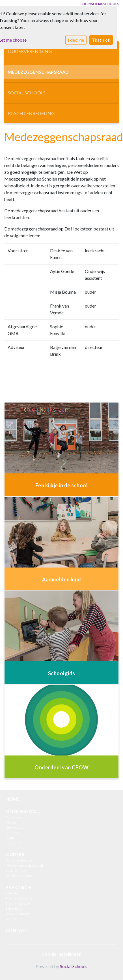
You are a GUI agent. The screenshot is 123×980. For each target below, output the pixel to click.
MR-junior (13, 843)
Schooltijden (15, 908)
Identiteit (13, 832)
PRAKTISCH (18, 887)
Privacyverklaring (19, 898)
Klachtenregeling (31, 113)
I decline (76, 40)
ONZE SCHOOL (22, 811)
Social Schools (27, 93)
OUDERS (15, 854)
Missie (11, 822)
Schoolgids (14, 893)
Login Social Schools (100, 4)
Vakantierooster (18, 914)
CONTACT (17, 930)
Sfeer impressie (18, 903)
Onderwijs (14, 817)
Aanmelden (15, 919)
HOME (13, 799)
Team (10, 838)
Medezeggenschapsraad (38, 72)
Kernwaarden (16, 827)
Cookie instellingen (61, 954)
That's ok (101, 40)
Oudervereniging (30, 51)
